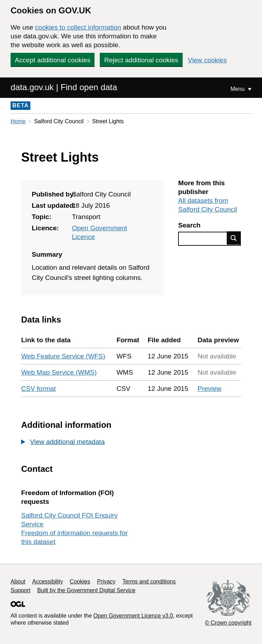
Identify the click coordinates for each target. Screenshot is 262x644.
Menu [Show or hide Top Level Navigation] (238, 89)
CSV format (38, 389)
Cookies (80, 582)
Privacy (106, 582)
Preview (209, 389)
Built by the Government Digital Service (86, 590)
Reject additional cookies (141, 60)
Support (20, 590)
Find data (234, 238)
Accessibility (47, 582)
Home (18, 121)
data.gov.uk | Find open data (64, 87)
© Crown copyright (228, 623)
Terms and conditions (149, 582)
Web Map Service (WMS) (59, 372)
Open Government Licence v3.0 (133, 616)
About (18, 582)
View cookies (208, 60)
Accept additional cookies (53, 60)
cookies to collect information (78, 27)
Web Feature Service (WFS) (63, 356)
